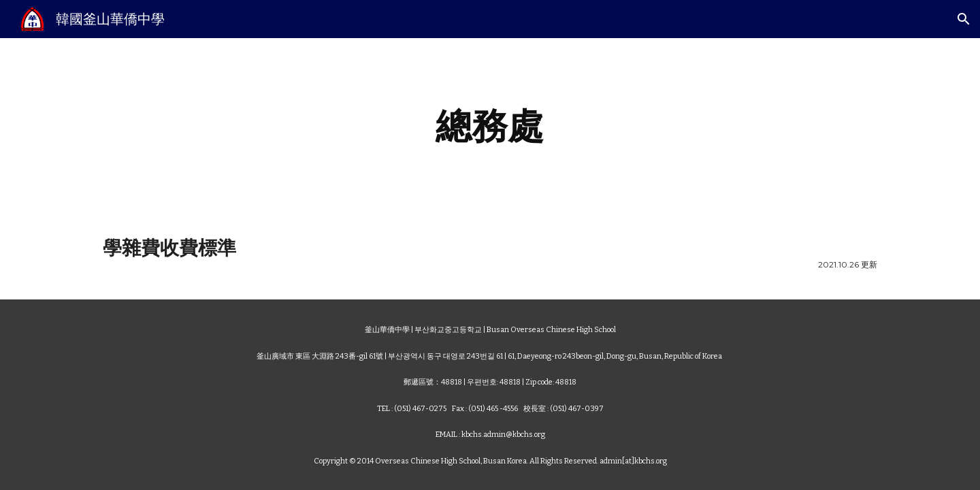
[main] (490, 126)
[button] (964, 19)
